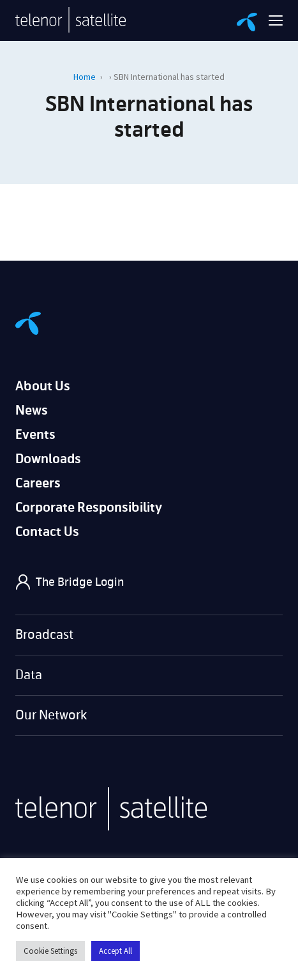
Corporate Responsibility (89, 508)
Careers (38, 483)
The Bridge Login (80, 582)
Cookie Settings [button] (50, 951)
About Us (43, 386)
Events (35, 435)
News (32, 410)
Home (85, 77)
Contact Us (47, 532)
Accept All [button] (115, 951)
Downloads (48, 459)
